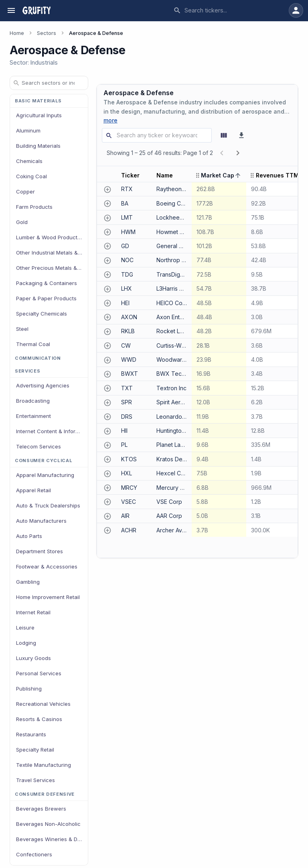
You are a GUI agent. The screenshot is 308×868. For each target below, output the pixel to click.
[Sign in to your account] (296, 10)
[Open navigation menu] (11, 10)
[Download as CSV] (241, 135)
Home (17, 33)
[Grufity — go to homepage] (36, 10)
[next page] (238, 153)
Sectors (47, 33)
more (110, 120)
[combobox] (229, 10)
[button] (134, 175)
